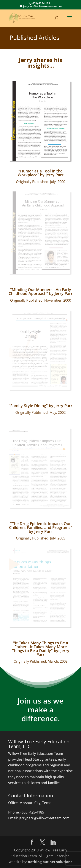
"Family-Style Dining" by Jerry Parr (40, 406)
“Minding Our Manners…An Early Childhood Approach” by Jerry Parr (41, 291)
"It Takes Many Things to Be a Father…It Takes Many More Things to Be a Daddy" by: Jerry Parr (41, 649)
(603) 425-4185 (32, 812)
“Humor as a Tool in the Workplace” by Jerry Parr (41, 173)
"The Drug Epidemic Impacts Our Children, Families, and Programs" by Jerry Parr (41, 527)
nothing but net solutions (50, 862)
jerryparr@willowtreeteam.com (44, 818)
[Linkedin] (53, 842)
